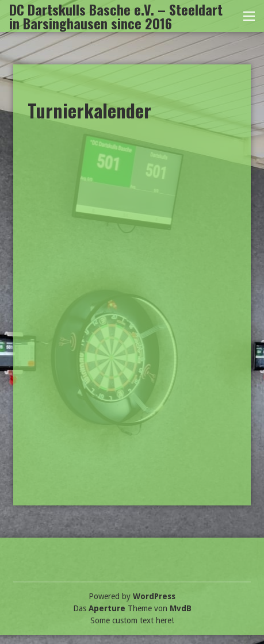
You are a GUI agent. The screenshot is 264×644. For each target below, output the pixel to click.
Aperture (107, 608)
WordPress (154, 596)
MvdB (181, 608)
